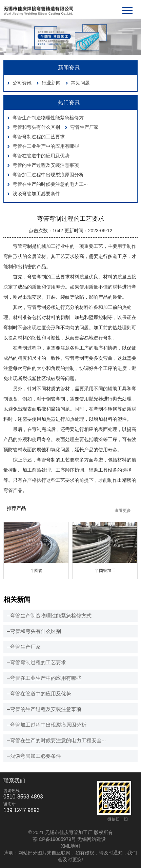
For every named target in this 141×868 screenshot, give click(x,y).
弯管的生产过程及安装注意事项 (46, 165)
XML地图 (71, 846)
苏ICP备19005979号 (54, 839)
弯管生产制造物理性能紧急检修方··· (50, 118)
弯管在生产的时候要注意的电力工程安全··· (58, 740)
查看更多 (123, 511)
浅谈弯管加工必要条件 (36, 194)
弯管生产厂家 (84, 127)
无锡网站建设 (92, 839)
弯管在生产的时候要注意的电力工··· (50, 184)
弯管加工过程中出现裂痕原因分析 (48, 175)
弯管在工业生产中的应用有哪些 (46, 146)
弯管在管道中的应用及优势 (41, 156)
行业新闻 (51, 83)
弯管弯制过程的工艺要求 (39, 137)
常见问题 (80, 83)
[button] (65, 48)
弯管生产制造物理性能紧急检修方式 (51, 616)
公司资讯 (22, 83)
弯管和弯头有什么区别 (36, 127)
